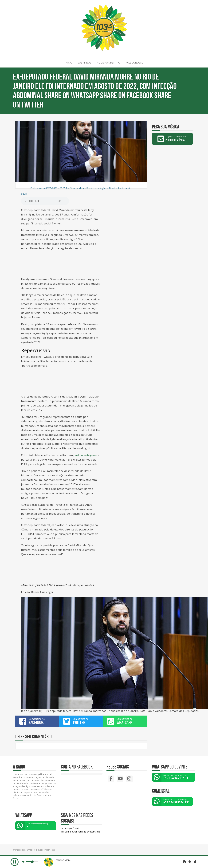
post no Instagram (85, 455)
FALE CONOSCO (135, 63)
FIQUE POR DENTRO (108, 63)
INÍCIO (69, 63)
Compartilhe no (37, 721)
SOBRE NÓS (84, 63)
